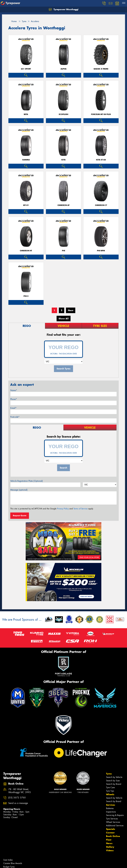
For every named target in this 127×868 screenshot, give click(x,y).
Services (111, 805)
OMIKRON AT (63, 205)
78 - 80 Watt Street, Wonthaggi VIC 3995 (20, 791)
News (109, 843)
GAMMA (26, 160)
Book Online (113, 836)
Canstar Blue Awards (13, 863)
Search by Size (113, 781)
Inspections (111, 812)
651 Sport (26, 69)
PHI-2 (26, 296)
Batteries (110, 808)
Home (12, 21)
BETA (26, 114)
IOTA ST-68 (101, 160)
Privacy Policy (63, 509)
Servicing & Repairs (115, 815)
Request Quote (20, 516)
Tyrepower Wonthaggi (64, 10)
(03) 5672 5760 (17, 798)
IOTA (63, 160)
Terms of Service (80, 509)
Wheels (110, 794)
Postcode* (15, 417)
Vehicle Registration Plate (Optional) (27, 481)
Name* (14, 390)
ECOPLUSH (63, 114)
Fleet (109, 840)
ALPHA (63, 69)
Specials (111, 829)
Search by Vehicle (114, 777)
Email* (13, 408)
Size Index (8, 860)
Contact (110, 833)
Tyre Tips (110, 791)
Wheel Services (113, 822)
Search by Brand (114, 784)
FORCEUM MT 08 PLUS (101, 114)
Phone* (14, 399)
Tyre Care (110, 787)
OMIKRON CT (101, 205)
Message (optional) (19, 490)
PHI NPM (101, 251)
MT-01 (26, 205)
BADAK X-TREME (101, 69)
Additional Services (115, 826)
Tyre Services (112, 819)
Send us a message (18, 803)
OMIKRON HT (26, 251)
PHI (63, 251)
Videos (110, 850)
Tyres (109, 774)
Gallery (110, 847)
